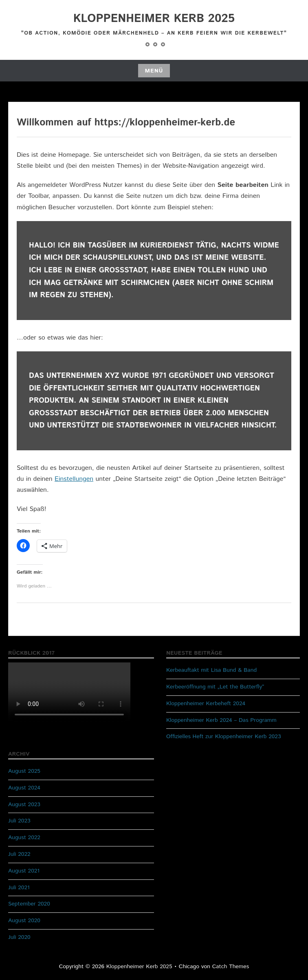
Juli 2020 (19, 937)
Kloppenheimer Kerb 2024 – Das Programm (221, 720)
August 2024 (24, 788)
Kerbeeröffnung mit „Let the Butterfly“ (215, 687)
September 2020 (29, 904)
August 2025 (24, 771)
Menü (154, 71)
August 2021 (24, 871)
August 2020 (24, 921)
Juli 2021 (19, 888)
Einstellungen (74, 479)
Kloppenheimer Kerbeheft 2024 (206, 704)
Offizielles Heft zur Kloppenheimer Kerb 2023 (224, 737)
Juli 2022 (19, 854)
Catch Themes (231, 967)
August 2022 (24, 837)
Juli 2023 (19, 821)
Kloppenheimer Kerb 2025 (154, 19)
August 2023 (24, 805)
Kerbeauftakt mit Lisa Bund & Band (211, 670)
